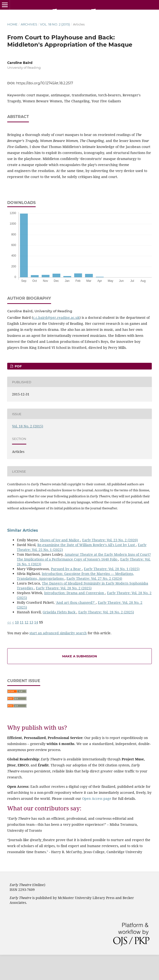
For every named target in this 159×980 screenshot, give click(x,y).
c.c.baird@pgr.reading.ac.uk (56, 317)
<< (9, 622)
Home (12, 24)
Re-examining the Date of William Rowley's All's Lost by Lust (87, 545)
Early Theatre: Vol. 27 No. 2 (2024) (94, 578)
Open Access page (97, 798)
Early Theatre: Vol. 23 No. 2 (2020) (110, 540)
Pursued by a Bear (66, 569)
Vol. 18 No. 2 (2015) (55, 24)
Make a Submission (80, 656)
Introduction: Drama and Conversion (75, 593)
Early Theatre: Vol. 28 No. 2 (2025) (64, 588)
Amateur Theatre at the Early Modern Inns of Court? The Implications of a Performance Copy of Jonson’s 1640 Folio (84, 557)
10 (17, 622)
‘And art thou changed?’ (76, 602)
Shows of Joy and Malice (60, 540)
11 (22, 622)
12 (26, 622)
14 (36, 622)
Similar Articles (23, 530)
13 (31, 622)
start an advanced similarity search (58, 633)
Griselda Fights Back (60, 612)
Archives (29, 24)
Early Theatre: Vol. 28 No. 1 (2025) (112, 569)
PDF (18, 366)
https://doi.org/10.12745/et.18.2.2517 (45, 83)
